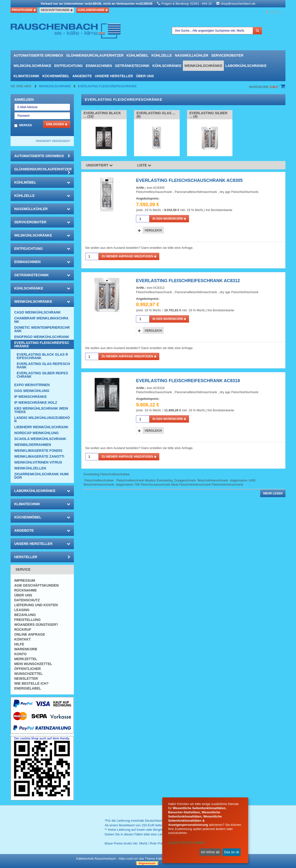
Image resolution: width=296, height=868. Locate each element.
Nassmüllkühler (191, 55)
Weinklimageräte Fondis (38, 451)
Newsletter (26, 679)
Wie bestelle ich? (31, 683)
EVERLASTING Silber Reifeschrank (42, 375)
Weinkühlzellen (30, 468)
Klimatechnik (27, 76)
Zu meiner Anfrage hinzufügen (129, 256)
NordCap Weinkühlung (36, 433)
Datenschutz (27, 600)
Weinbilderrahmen (33, 445)
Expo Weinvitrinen (32, 385)
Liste (144, 165)
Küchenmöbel (56, 76)
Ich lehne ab (210, 852)
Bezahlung (25, 615)
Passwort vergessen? (53, 141)
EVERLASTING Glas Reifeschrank (43, 365)
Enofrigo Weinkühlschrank (42, 337)
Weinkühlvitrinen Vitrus (38, 462)
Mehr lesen (273, 493)
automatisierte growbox (38, 55)
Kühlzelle (162, 55)
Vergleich (153, 230)
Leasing (22, 610)
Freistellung (27, 620)
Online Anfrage (30, 634)
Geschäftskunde (57, 10)
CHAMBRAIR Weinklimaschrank (41, 320)
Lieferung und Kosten (36, 605)
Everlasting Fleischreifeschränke (107, 86)
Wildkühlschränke (32, 66)
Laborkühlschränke (246, 66)
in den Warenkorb (169, 219)
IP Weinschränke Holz (36, 403)
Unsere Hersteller (114, 76)
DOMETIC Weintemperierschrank (42, 329)
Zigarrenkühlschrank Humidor (41, 476)
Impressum (25, 580)
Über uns (145, 76)
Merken (26, 125)
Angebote (82, 76)
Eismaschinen (99, 66)
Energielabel (28, 688)
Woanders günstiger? (36, 625)
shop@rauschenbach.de (238, 4)
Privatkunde (24, 10)
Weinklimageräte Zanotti (39, 456)
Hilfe (19, 644)
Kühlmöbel (138, 55)
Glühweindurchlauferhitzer (95, 55)
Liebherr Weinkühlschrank (41, 427)
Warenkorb (26, 649)
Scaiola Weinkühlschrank (40, 439)
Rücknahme (26, 590)
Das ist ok (232, 852)
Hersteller (42, 557)
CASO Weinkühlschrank (38, 312)
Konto (20, 654)
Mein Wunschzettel (33, 664)
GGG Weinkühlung (32, 391)
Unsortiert (100, 165)
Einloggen (57, 124)
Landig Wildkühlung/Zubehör (42, 419)
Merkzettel (26, 659)
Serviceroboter (227, 55)
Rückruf (23, 629)
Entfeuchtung (68, 66)
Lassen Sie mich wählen (187, 843)
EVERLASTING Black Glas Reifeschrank (42, 356)
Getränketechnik (132, 66)
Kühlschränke (167, 66)
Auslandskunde (93, 10)
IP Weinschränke (31, 397)
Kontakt (22, 639)
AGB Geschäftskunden (36, 585)
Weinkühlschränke (203, 66)
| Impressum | (147, 863)
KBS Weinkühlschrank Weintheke (41, 410)
